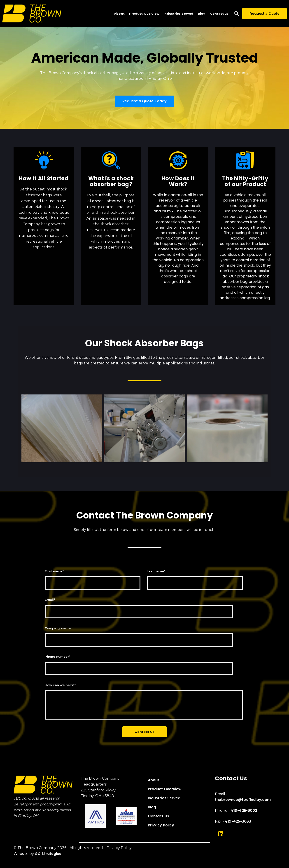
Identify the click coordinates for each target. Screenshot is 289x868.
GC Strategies (48, 854)
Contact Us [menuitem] (158, 816)
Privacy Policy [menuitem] (161, 825)
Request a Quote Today (144, 101)
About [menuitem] (154, 780)
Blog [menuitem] (152, 807)
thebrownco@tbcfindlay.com (243, 800)
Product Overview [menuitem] (165, 789)
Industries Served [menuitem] (164, 798)
